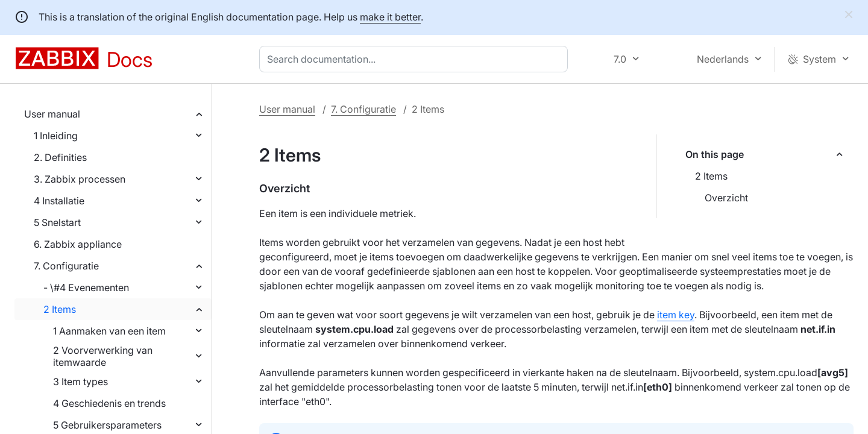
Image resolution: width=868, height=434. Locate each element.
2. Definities (60, 157)
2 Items (60, 309)
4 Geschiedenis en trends (109, 403)
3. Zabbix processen (80, 179)
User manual (52, 114)
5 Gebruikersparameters (107, 425)
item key (676, 315)
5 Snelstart (57, 222)
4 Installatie (59, 201)
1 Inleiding (56, 136)
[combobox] (416, 59)
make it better (390, 17)
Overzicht (726, 198)
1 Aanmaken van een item (109, 331)
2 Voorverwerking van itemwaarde (103, 356)
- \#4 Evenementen (86, 288)
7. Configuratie (66, 266)
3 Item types (80, 382)
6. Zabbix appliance (78, 244)
